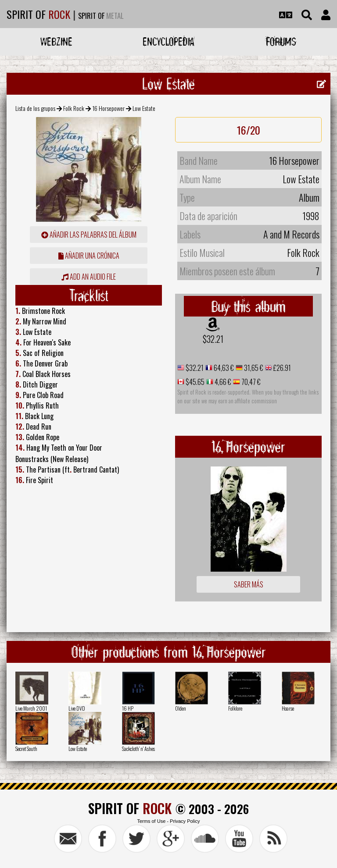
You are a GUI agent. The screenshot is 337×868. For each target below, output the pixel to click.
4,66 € (222, 382)
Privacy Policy (185, 821)
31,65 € (253, 368)
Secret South (26, 749)
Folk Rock (74, 108)
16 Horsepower (109, 108)
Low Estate (78, 749)
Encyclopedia (168, 41)
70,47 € (250, 382)
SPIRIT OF (38, 14)
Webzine (56, 41)
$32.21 (213, 339)
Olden (181, 708)
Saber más (249, 584)
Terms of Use (151, 821)
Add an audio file (89, 277)
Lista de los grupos (35, 108)
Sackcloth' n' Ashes (138, 749)
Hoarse (288, 708)
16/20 (249, 130)
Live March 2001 (31, 708)
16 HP (128, 708)
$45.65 (194, 382)
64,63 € (223, 368)
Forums (281, 41)
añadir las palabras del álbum (89, 235)
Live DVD (77, 708)
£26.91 (281, 368)
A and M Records (291, 234)
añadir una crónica (89, 256)
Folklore (235, 708)
